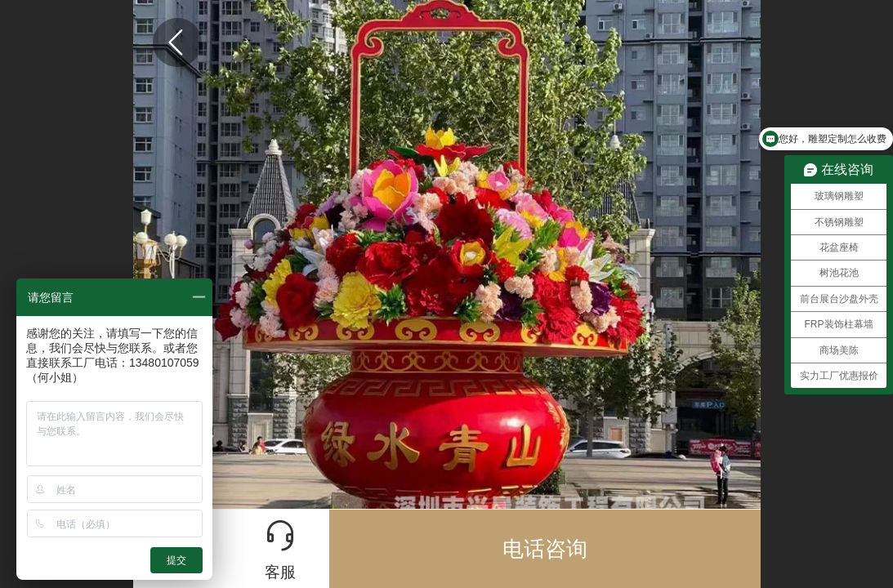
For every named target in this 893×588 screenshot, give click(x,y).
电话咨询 (545, 549)
